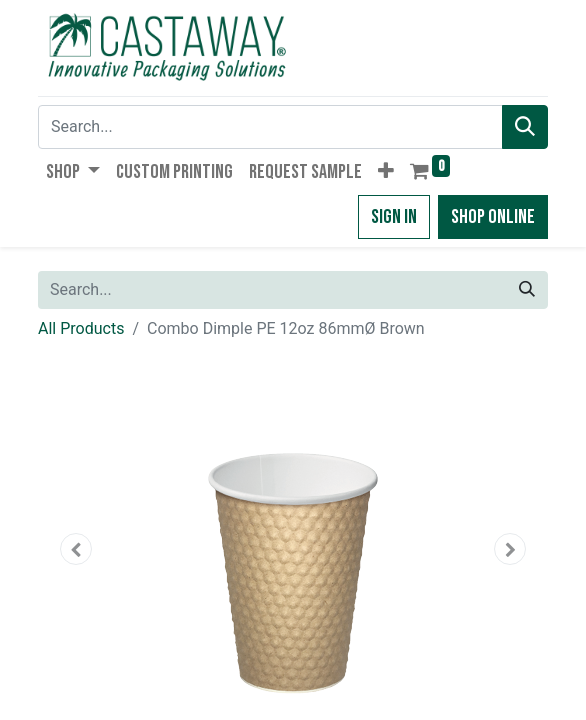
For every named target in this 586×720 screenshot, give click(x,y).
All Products (81, 328)
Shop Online (493, 217)
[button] (386, 172)
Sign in (394, 217)
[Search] (525, 127)
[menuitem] (174, 172)
